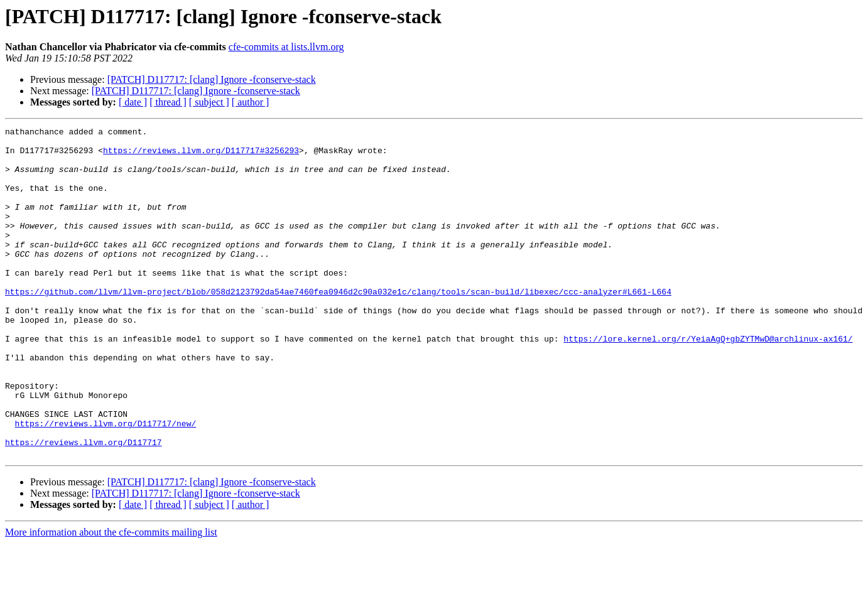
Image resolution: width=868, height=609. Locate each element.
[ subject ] (209, 102)
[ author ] (251, 102)
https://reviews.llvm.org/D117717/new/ (106, 483)
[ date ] (133, 102)
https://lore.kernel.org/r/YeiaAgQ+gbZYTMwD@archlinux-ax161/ (708, 382)
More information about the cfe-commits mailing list (111, 598)
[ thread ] (168, 102)
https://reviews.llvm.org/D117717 (84, 506)
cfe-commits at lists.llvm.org (286, 47)
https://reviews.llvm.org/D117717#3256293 (201, 156)
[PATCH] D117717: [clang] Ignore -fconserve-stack (212, 79)
